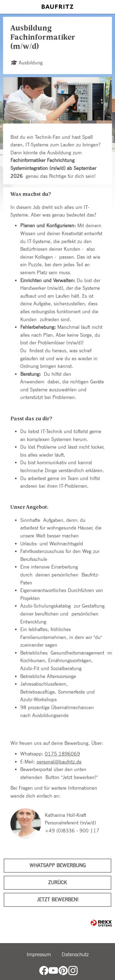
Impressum (39, 954)
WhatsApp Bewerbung (58, 865)
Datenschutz (75, 954)
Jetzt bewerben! (58, 900)
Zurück (57, 883)
